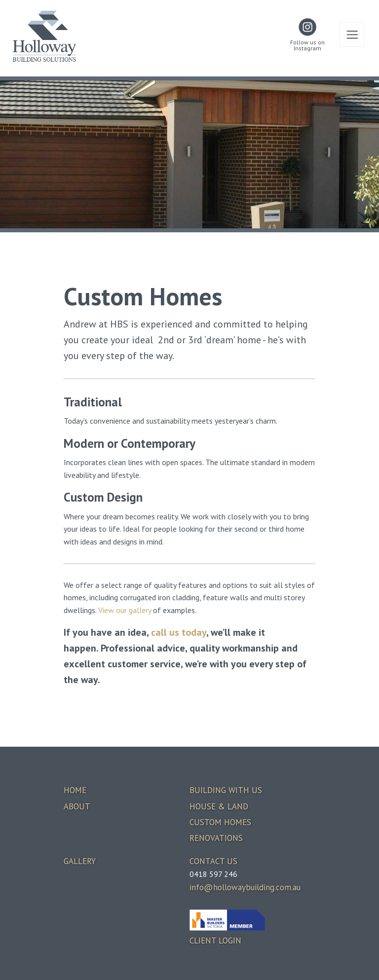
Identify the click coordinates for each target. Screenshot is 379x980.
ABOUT (77, 806)
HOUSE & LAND (219, 806)
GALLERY (80, 861)
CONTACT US (213, 861)
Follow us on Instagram (307, 45)
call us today (179, 632)
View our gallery (125, 610)
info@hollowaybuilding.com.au (245, 887)
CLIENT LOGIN (215, 941)
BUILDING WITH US (226, 790)
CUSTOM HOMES (220, 822)
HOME (75, 790)
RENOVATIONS (216, 838)
